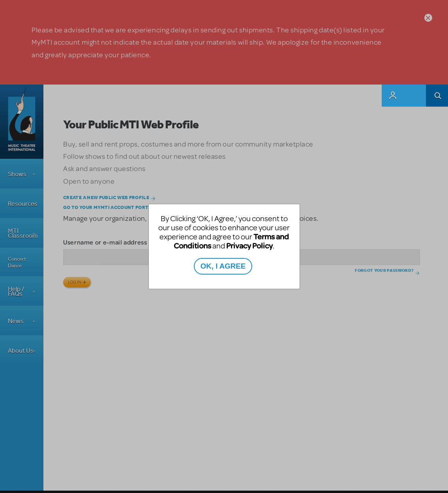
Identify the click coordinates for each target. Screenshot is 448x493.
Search (437, 96)
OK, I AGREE (223, 266)
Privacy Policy (249, 246)
